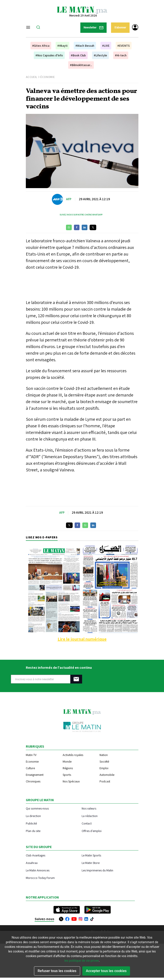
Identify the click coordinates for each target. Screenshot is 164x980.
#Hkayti (62, 46)
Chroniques (33, 781)
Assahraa (32, 863)
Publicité (31, 823)
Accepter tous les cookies (106, 971)
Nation (104, 755)
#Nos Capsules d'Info (49, 55)
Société (104, 761)
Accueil (32, 77)
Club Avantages (36, 855)
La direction (33, 816)
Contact (87, 823)
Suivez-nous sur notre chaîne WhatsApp (81, 215)
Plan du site (33, 831)
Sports (67, 775)
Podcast (105, 781)
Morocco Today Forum (40, 878)
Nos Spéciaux (71, 781)
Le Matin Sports (91, 855)
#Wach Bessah (85, 46)
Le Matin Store (91, 863)
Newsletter (94, 28)
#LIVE (106, 46)
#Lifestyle (100, 55)
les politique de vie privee (82, 961)
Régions (68, 768)
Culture (30, 768)
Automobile (107, 775)
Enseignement (35, 775)
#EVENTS (124, 46)
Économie (48, 77)
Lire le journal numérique (82, 639)
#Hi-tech (121, 55)
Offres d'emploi (92, 831)
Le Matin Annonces (38, 870)
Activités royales (73, 755)
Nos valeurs (89, 808)
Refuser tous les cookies (57, 971)
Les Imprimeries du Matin (97, 870)
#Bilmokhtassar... (81, 65)
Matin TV (31, 755)
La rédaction (90, 816)
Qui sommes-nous (37, 808)
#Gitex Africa (41, 46)
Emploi (104, 768)
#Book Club (78, 55)
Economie (32, 761)
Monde (67, 761)
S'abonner (120, 28)
